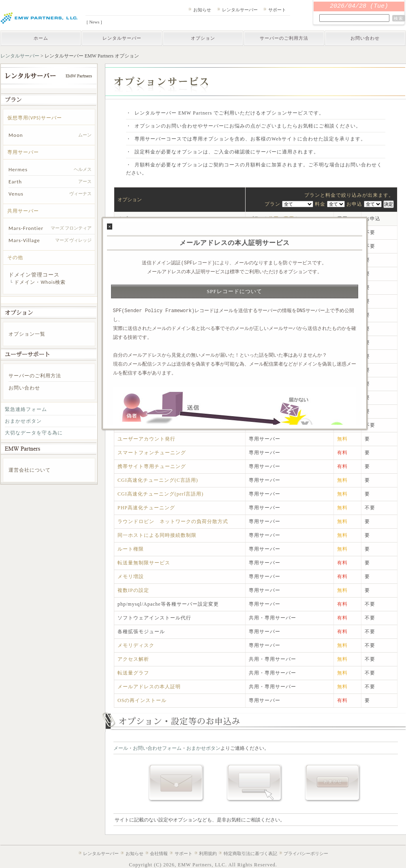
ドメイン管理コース (34, 275)
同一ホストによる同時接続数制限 (157, 535)
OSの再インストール (142, 700)
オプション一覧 (27, 334)
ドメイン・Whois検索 (40, 282)
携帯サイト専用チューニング (152, 466)
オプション (203, 38)
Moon (16, 135)
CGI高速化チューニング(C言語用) (158, 480)
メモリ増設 (131, 577)
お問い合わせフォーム (157, 748)
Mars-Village (24, 240)
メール (121, 748)
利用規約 (208, 853)
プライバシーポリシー (306, 853)
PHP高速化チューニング (146, 508)
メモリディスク (136, 645)
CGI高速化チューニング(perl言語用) (160, 494)
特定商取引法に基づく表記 (250, 853)
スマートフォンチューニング (152, 453)
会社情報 (159, 853)
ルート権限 (131, 549)
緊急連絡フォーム (26, 409)
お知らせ (202, 10)
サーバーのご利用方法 (284, 38)
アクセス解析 (133, 659)
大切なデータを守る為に (34, 433)
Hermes (18, 169)
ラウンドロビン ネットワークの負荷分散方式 (173, 521)
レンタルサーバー (240, 10)
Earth (15, 182)
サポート (277, 10)
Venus (16, 194)
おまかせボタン (23, 421)
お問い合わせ (365, 38)
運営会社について (30, 470)
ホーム (41, 38)
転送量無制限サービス (144, 563)
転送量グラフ (133, 673)
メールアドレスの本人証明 (149, 687)
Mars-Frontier (26, 228)
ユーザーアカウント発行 (146, 439)
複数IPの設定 (133, 590)
